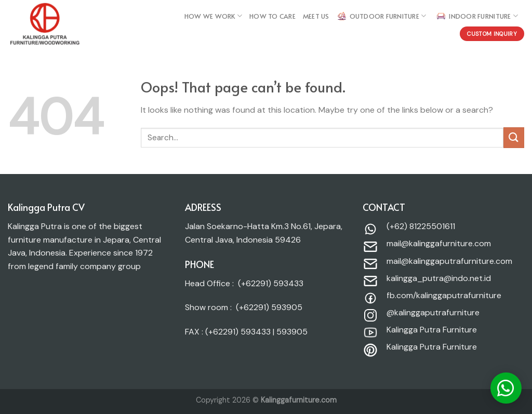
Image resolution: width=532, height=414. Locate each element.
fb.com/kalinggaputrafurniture (444, 295)
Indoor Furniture (477, 16)
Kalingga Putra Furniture (432, 330)
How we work (213, 16)
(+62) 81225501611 (421, 226)
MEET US (316, 16)
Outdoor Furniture (382, 16)
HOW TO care (272, 16)
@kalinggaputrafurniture (433, 312)
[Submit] (514, 137)
